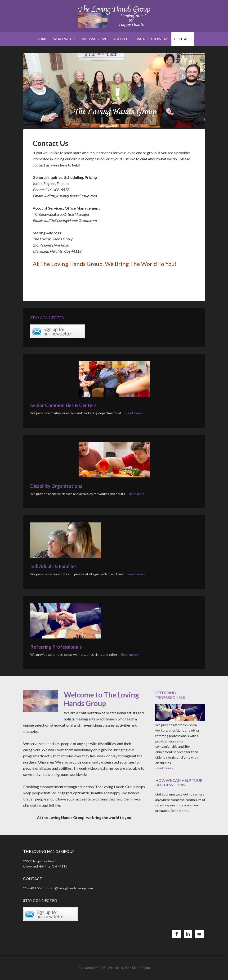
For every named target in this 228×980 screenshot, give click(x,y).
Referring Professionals (56, 647)
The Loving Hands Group (114, 17)
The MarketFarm (138, 968)
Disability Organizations (56, 486)
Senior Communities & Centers (63, 405)
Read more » (134, 413)
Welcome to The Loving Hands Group (101, 699)
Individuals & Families (53, 566)
